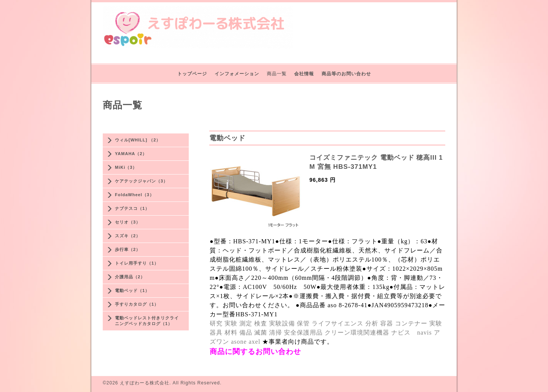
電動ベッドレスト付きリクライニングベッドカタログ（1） (147, 321)
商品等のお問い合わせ (346, 74)
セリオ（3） (128, 222)
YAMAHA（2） (131, 154)
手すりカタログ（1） (137, 304)
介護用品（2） (130, 277)
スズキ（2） (128, 236)
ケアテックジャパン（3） (141, 181)
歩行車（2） (128, 249)
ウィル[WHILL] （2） (138, 140)
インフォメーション (237, 74)
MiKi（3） (126, 167)
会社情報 (304, 74)
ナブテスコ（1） (132, 208)
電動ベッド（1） (132, 290)
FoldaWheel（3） (135, 195)
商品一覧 (277, 74)
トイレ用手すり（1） (137, 263)
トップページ (192, 74)
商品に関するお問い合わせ (255, 352)
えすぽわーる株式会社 (145, 383)
